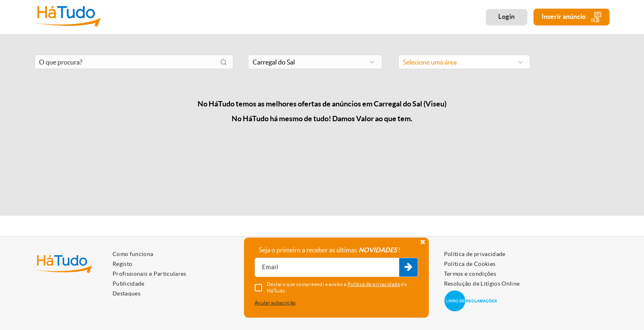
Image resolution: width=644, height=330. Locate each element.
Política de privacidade (475, 254)
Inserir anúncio (572, 17)
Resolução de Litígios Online (482, 284)
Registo (122, 264)
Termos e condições (470, 274)
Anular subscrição (275, 303)
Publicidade (129, 284)
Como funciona (133, 254)
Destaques (126, 293)
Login (507, 16)
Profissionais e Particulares (149, 274)
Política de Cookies (470, 264)
